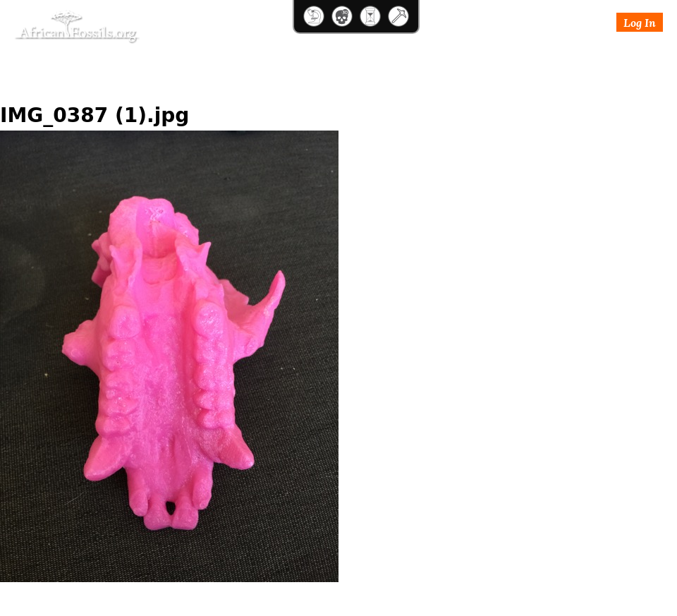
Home (14, 88)
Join (553, 59)
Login (518, 59)
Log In (640, 22)
